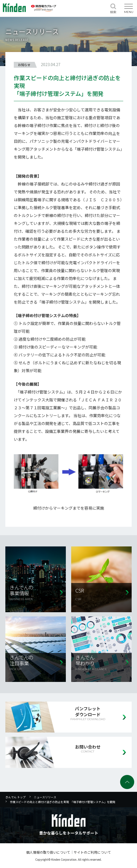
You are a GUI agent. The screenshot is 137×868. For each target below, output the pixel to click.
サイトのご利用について (92, 852)
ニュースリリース (45, 797)
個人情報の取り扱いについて (48, 852)
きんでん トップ (15, 797)
